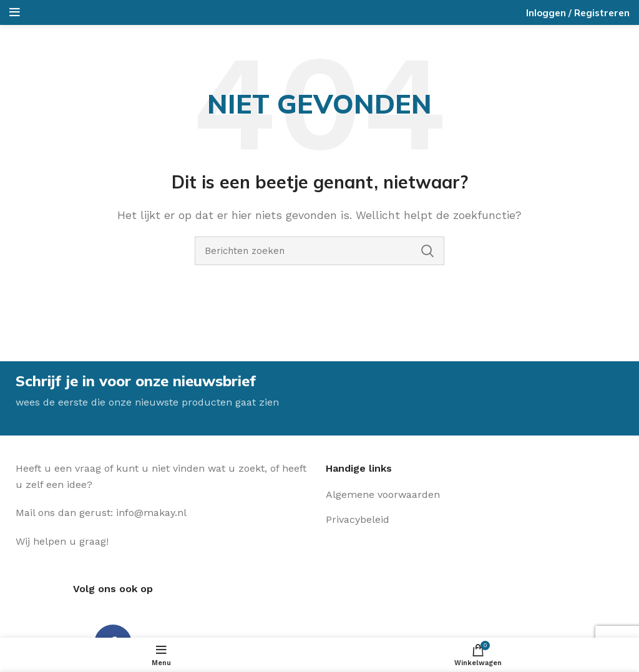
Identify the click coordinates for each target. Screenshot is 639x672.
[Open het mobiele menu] (15, 12)
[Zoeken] (319, 251)
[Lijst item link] (423, 495)
